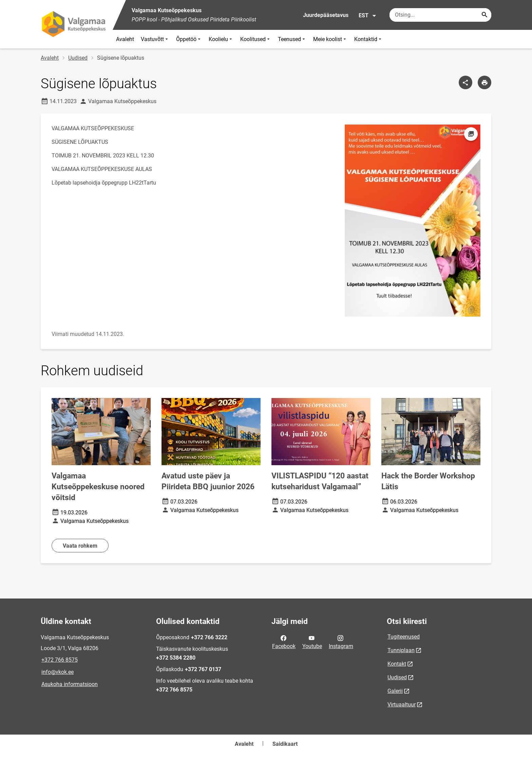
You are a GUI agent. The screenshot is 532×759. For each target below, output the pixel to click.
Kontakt (397, 664)
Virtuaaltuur (402, 705)
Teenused (292, 39)
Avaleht (125, 39)
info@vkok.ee (58, 672)
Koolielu (221, 39)
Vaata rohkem (80, 546)
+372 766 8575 (60, 660)
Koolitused (256, 39)
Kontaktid (368, 39)
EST (368, 16)
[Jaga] (465, 82)
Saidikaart (285, 744)
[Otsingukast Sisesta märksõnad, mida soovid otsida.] (440, 15)
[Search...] (484, 15)
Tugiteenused (404, 637)
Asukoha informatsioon (70, 684)
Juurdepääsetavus (326, 15)
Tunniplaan (401, 650)
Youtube (312, 642)
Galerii (395, 691)
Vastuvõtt (155, 39)
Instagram (341, 642)
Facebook (284, 642)
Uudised (78, 58)
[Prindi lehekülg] (484, 82)
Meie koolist (330, 39)
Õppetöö (189, 39)
